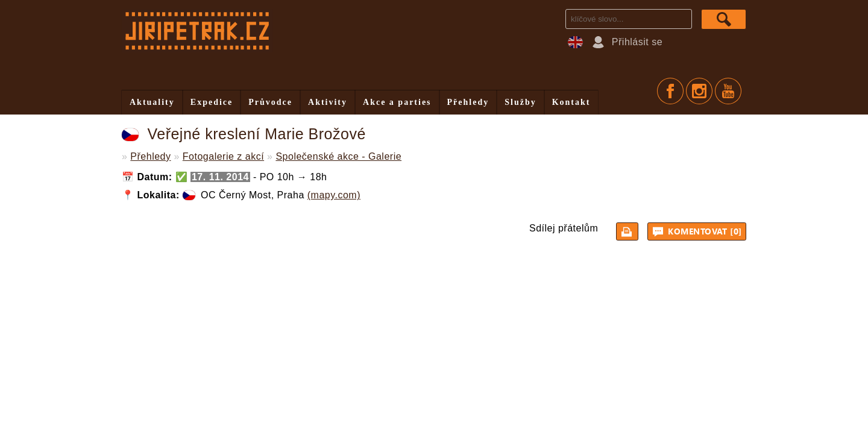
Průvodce (270, 102)
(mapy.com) (334, 195)
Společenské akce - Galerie (338, 156)
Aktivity (328, 102)
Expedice (212, 102)
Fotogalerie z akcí (223, 156)
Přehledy (468, 102)
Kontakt (571, 102)
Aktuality (152, 102)
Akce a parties (397, 102)
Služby (520, 102)
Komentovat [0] (699, 231)
